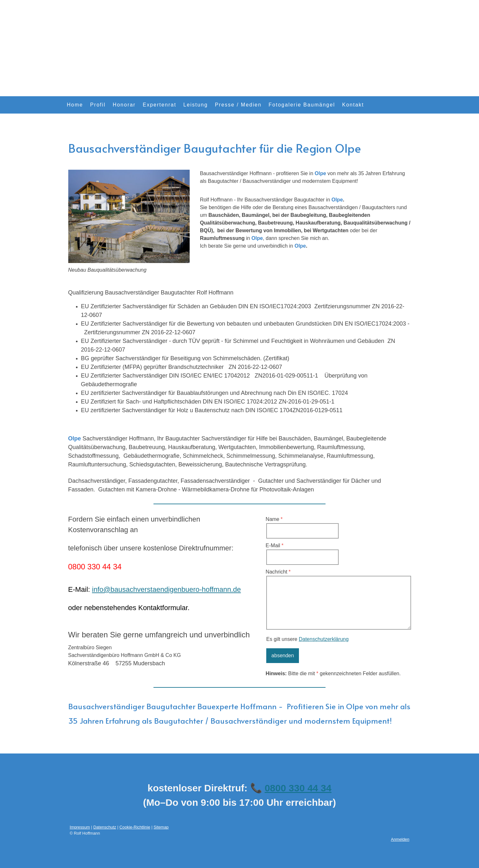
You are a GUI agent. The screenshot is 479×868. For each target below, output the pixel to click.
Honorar (124, 105)
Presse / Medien (238, 105)
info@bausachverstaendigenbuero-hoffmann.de (166, 589)
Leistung (196, 105)
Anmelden (400, 839)
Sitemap (161, 827)
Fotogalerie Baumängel (302, 105)
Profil (98, 105)
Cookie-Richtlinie (135, 827)
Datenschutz (105, 827)
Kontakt (353, 105)
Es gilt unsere (307, 639)
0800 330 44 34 (298, 788)
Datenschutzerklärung (324, 639)
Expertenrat (159, 105)
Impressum (80, 827)
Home (75, 105)
